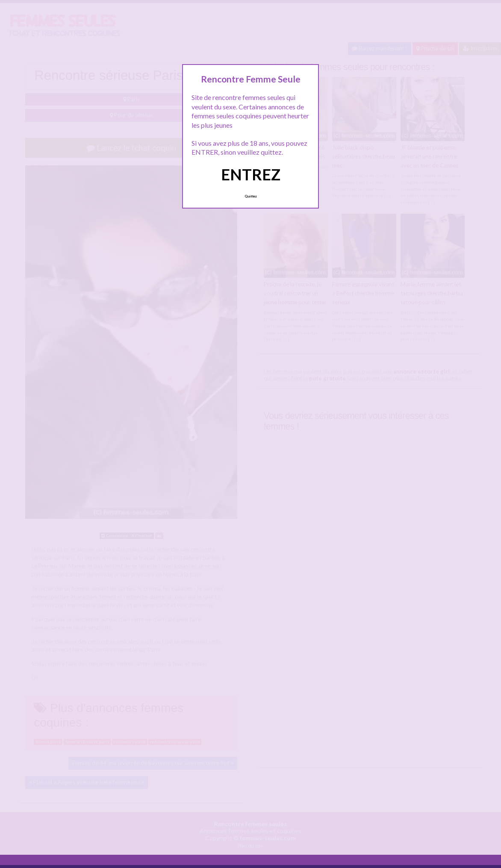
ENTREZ (251, 174)
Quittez (251, 196)
